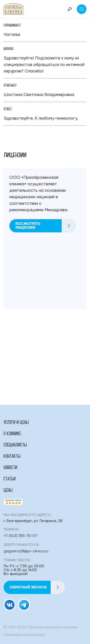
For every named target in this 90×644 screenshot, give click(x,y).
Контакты (12, 456)
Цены (8, 490)
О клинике (12, 433)
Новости (10, 467)
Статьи (10, 478)
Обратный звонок (37, 587)
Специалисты (15, 445)
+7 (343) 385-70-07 (20, 536)
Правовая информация (24, 635)
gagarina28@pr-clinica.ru (26, 551)
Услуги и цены (16, 422)
